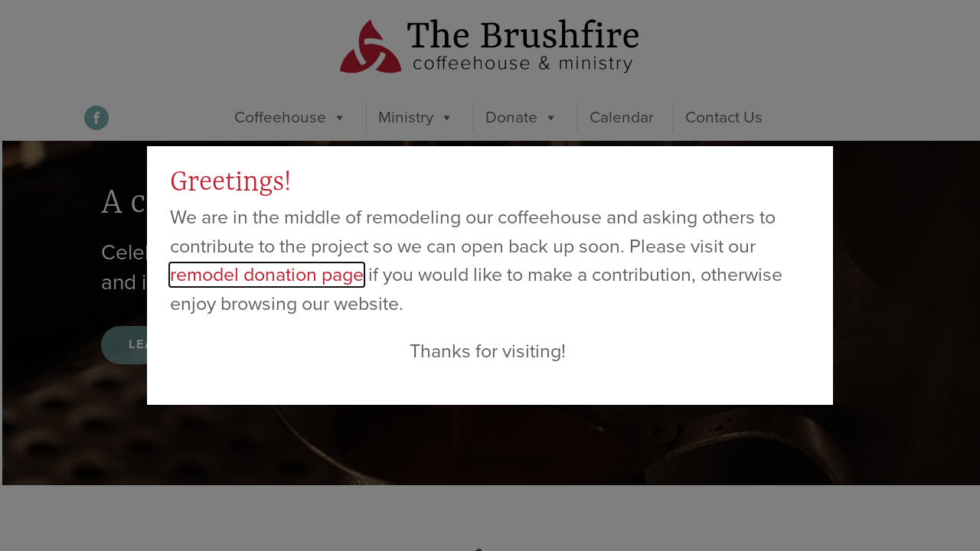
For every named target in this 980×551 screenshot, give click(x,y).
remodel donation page (267, 275)
